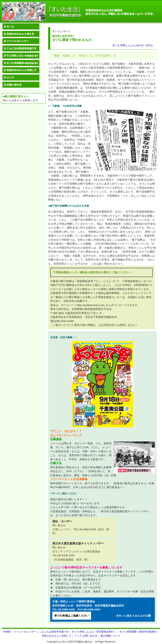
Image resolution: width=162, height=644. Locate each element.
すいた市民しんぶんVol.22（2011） (133, 45)
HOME (7, 632)
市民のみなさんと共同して (57, 636)
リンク (78, 636)
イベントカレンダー (25, 632)
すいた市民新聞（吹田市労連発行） (139, 632)
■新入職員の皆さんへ (16, 96)
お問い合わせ (90, 636)
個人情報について (110, 636)
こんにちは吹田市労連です (54, 632)
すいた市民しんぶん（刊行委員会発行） (94, 632)
